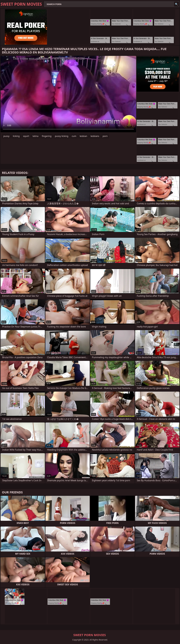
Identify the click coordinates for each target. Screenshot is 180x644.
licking (16, 136)
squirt (26, 136)
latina (35, 136)
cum (74, 136)
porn (105, 136)
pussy (6, 136)
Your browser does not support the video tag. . (68, 94)
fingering (47, 136)
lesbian (83, 136)
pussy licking (62, 136)
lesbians (95, 136)
